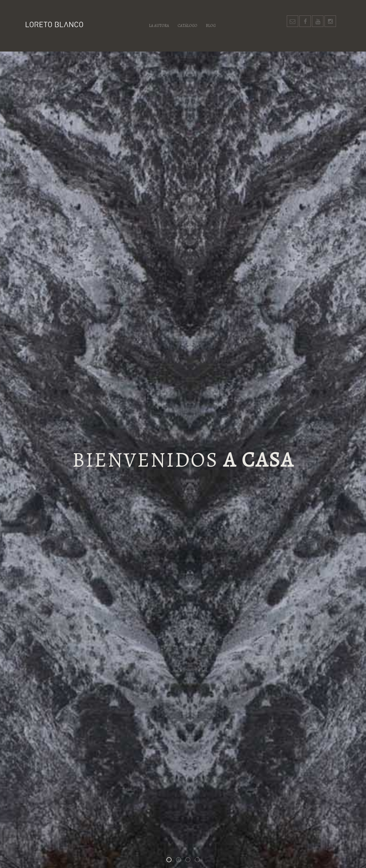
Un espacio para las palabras (200, 861)
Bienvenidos (171, 861)
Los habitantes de (190, 861)
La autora (159, 26)
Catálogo (187, 26)
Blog (211, 26)
